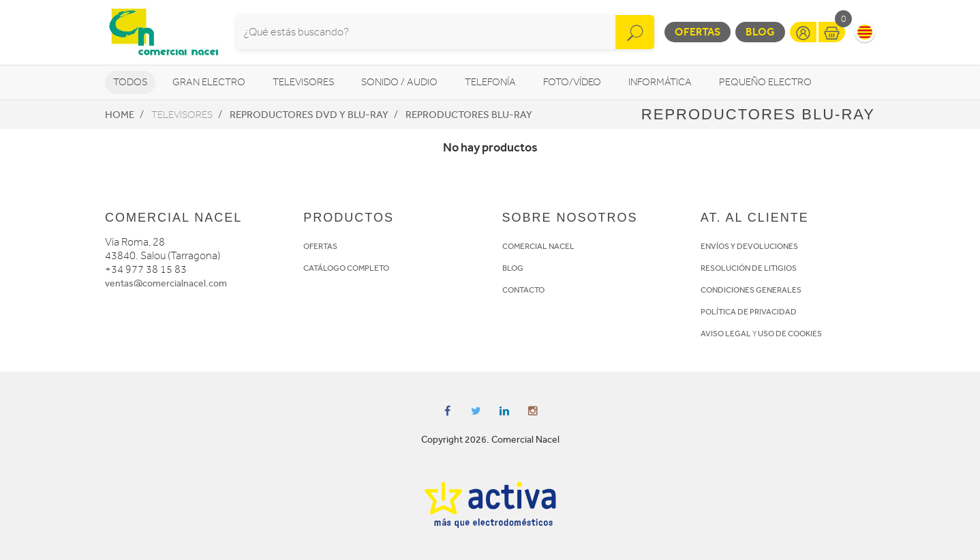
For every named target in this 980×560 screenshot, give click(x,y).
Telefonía (490, 82)
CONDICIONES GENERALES (751, 290)
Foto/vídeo (572, 82)
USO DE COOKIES (790, 334)
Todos (130, 82)
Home (120, 115)
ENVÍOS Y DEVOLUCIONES (749, 246)
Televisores (303, 82)
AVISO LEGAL (726, 334)
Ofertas (698, 32)
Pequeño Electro (765, 82)
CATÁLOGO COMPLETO (346, 268)
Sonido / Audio (399, 82)
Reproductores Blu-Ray (469, 115)
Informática (660, 82)
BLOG (513, 268)
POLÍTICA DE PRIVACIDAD (749, 312)
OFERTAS (320, 246)
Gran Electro (209, 82)
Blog (760, 32)
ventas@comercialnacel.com (166, 283)
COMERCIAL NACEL (538, 246)
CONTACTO (523, 290)
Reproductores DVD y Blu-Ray (309, 115)
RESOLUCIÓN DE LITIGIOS (749, 268)
